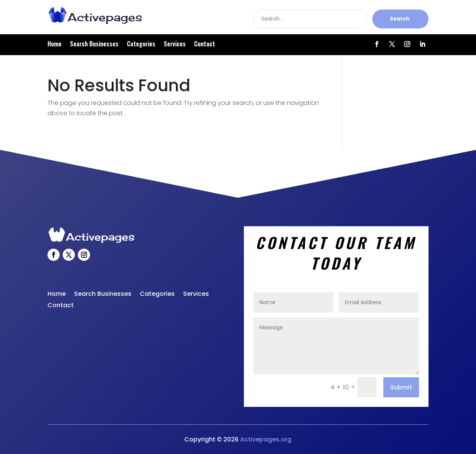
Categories (141, 45)
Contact (205, 45)
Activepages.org (266, 439)
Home (55, 45)
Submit (401, 387)
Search (400, 19)
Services (175, 45)
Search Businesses (94, 45)
